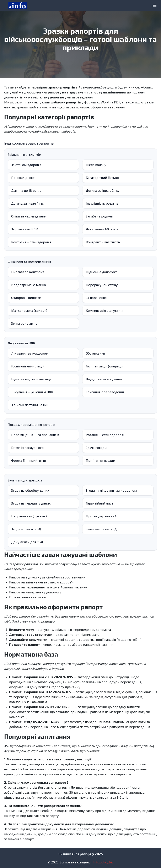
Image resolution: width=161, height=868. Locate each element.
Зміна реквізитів (24, 323)
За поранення (96, 298)
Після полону (96, 165)
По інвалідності (23, 177)
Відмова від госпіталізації (31, 379)
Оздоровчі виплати (26, 298)
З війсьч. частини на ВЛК (30, 405)
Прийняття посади (100, 460)
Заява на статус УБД (101, 529)
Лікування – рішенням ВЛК (32, 392)
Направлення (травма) (29, 516)
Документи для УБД (27, 542)
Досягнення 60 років (102, 229)
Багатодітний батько (102, 177)
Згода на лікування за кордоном (111, 490)
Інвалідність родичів (102, 203)
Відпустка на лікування (104, 379)
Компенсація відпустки (104, 310)
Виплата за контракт (28, 272)
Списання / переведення (105, 392)
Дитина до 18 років (26, 190)
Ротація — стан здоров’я (105, 435)
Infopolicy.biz (103, 862)
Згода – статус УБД (26, 529)
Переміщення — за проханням (35, 435)
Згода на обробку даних (30, 490)
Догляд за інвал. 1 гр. (27, 203)
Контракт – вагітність (103, 242)
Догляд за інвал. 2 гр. (102, 190)
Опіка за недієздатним (29, 216)
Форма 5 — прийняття (29, 460)
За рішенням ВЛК (25, 229)
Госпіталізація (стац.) (27, 366)
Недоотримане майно (29, 285)
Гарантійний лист (100, 503)
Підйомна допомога (102, 272)
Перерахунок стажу (102, 285)
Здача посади (96, 448)
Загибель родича (99, 216)
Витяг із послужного (27, 448)
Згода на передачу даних (31, 503)
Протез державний (101, 516)
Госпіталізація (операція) (105, 366)
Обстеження (95, 353)
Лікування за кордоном (30, 353)
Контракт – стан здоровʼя (31, 242)
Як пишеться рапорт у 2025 (81, 854)
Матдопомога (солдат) (29, 310)
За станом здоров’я (26, 165)
